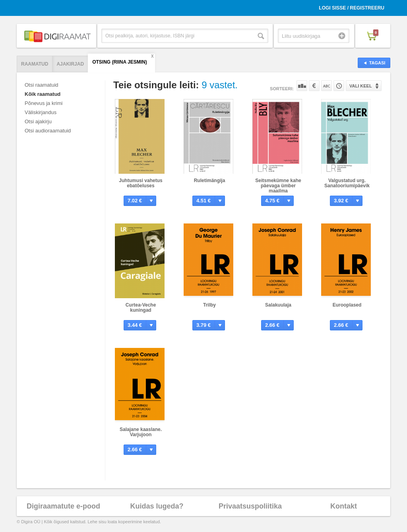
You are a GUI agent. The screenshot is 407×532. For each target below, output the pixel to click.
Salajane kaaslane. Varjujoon (141, 432)
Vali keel (361, 86)
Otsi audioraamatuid (48, 131)
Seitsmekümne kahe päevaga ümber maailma (278, 186)
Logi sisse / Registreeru (352, 8)
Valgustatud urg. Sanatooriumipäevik (347, 183)
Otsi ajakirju (38, 121)
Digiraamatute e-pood (63, 506)
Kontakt (344, 506)
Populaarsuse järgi (302, 86)
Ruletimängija (210, 181)
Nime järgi (327, 86)
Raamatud (35, 64)
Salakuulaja (278, 305)
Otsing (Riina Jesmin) (120, 62)
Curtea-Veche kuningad (141, 308)
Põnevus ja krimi (44, 103)
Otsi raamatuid (42, 85)
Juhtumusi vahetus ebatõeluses (141, 183)
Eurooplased (347, 305)
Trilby (209, 305)
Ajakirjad (70, 64)
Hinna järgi (314, 86)
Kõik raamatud (43, 94)
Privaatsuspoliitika (250, 506)
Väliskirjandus (41, 112)
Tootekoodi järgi (339, 86)
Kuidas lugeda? (157, 506)
